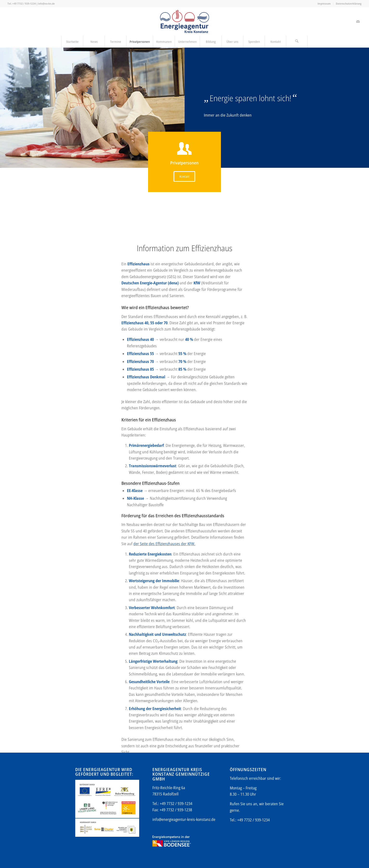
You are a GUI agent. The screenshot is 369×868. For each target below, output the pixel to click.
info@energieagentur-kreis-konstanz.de (184, 819)
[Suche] (297, 42)
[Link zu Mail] (358, 21)
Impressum (324, 3)
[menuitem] (324, 4)
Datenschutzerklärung (349, 3)
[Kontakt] (184, 176)
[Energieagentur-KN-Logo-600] (184, 21)
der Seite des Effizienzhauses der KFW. (164, 705)
